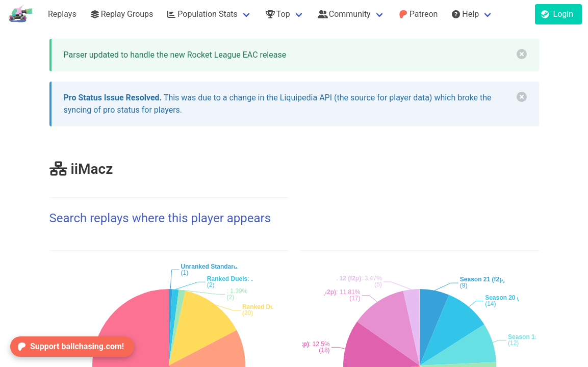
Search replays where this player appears (160, 218)
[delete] (522, 54)
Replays (62, 14)
